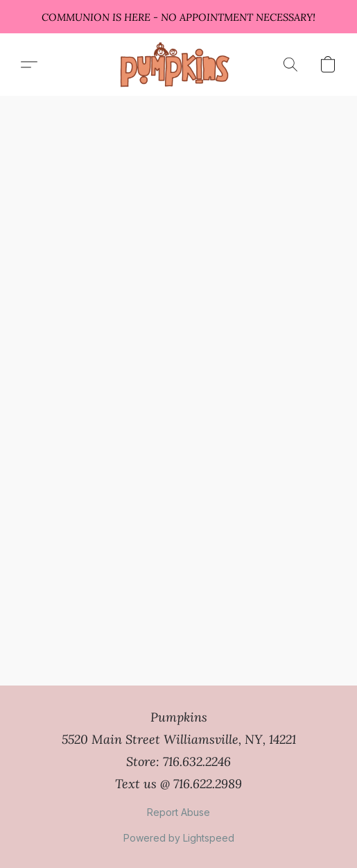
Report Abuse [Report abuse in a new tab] (178, 812)
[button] (178, 65)
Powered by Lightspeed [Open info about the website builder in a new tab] (179, 838)
